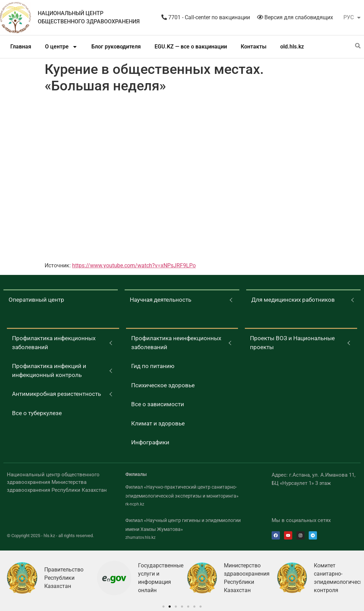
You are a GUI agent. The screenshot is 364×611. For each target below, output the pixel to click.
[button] (163, 607)
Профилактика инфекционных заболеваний (54, 343)
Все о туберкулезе (37, 413)
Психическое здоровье (163, 385)
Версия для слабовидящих (295, 17)
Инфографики (150, 442)
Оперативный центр (36, 300)
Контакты (254, 47)
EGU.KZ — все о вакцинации (191, 47)
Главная (21, 47)
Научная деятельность (161, 300)
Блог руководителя (116, 47)
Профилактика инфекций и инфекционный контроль (49, 370)
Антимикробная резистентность (56, 394)
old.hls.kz (292, 47)
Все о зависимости (158, 404)
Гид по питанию (153, 366)
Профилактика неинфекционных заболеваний (176, 343)
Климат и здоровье (158, 423)
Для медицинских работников (293, 300)
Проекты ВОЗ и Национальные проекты (292, 343)
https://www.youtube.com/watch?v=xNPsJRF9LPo (134, 265)
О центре (61, 47)
